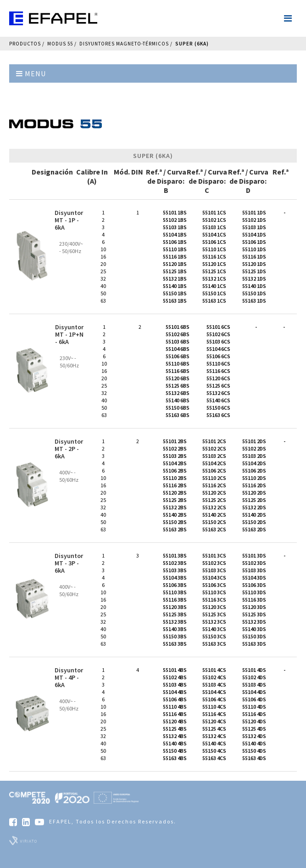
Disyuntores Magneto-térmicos (124, 44)
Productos (25, 44)
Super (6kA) (192, 44)
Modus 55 (60, 44)
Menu (31, 73)
